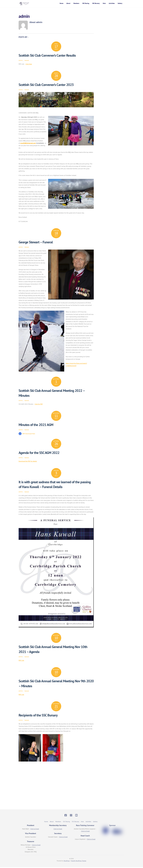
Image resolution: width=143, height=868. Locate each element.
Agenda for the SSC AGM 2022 (39, 453)
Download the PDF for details (28, 462)
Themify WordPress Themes (79, 862)
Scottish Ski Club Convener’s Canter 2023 (46, 85)
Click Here (29, 65)
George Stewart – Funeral (36, 243)
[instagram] (71, 816)
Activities (112, 4)
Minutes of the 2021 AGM (36, 426)
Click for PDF (39, 405)
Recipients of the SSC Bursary (38, 716)
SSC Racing (86, 4)
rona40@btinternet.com (28, 144)
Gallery (120, 4)
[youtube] (77, 816)
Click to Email (35, 830)
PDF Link (21, 661)
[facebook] (66, 816)
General (27, 61)
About (68, 4)
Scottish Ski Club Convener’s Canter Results (47, 56)
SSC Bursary (96, 4)
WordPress (67, 862)
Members (76, 4)
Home (61, 4)
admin (21, 61)
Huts (104, 4)
